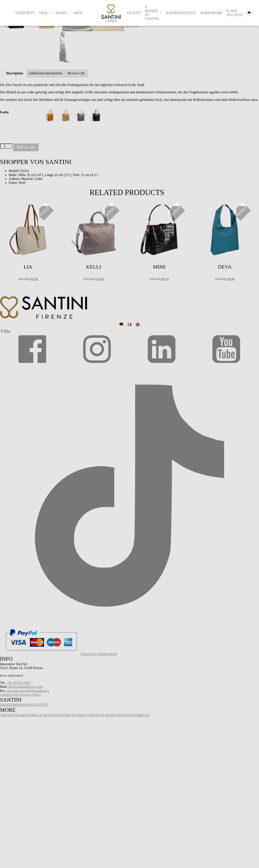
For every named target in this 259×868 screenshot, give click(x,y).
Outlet (134, 13)
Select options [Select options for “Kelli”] (76, 361)
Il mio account (235, 13)
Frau (44, 13)
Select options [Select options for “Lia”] (10, 361)
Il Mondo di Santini (152, 13)
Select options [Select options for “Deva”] (207, 361)
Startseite (25, 13)
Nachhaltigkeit (181, 13)
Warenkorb (211, 13)
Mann (61, 13)
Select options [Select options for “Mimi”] (141, 361)
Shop (78, 13)
